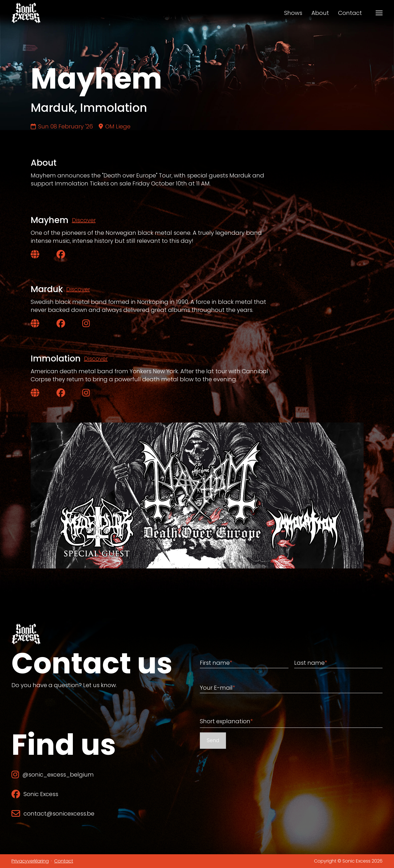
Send (213, 740)
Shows (293, 13)
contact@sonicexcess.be (53, 814)
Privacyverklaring (30, 861)
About (320, 13)
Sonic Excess (35, 794)
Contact (350, 13)
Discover (84, 220)
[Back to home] (26, 13)
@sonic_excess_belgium (53, 775)
